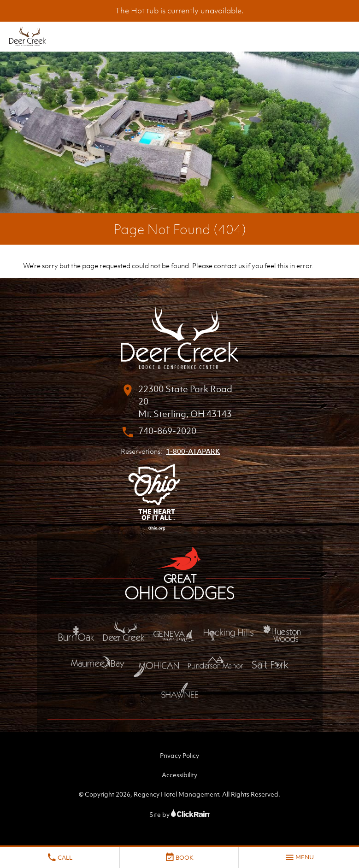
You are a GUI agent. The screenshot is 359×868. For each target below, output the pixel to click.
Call (59, 857)
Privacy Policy (179, 755)
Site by (180, 814)
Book (179, 857)
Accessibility (179, 775)
